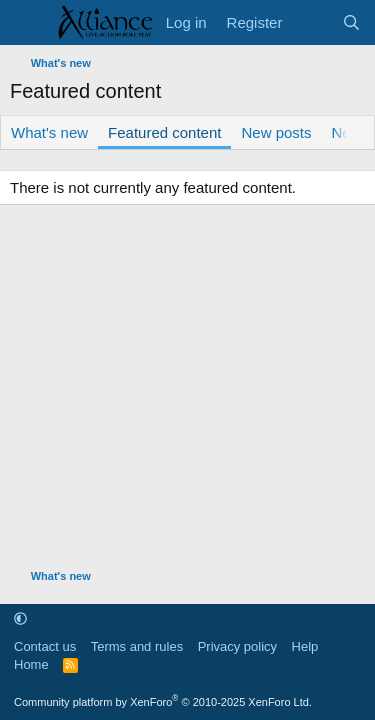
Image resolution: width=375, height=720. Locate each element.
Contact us (45, 646)
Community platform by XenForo (163, 702)
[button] (20, 618)
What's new (49, 132)
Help (305, 646)
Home (31, 664)
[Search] (351, 22)
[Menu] (27, 23)
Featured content (164, 132)
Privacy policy (237, 646)
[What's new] (311, 22)
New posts (276, 132)
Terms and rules (137, 646)
